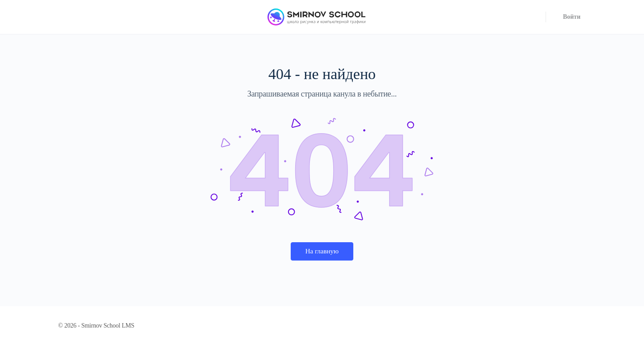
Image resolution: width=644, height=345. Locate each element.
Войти (572, 17)
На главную (322, 251)
